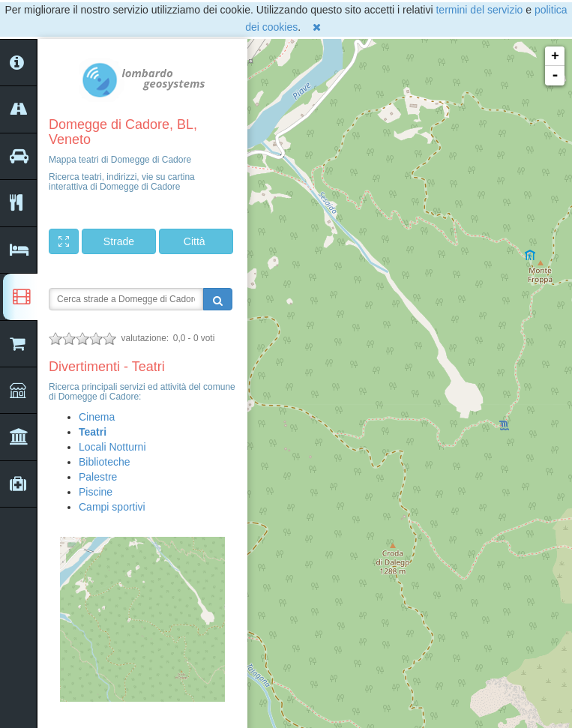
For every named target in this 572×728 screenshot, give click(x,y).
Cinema (97, 417)
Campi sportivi (112, 507)
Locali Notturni (112, 447)
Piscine (96, 492)
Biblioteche (105, 462)
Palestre (98, 477)
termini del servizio (479, 10)
